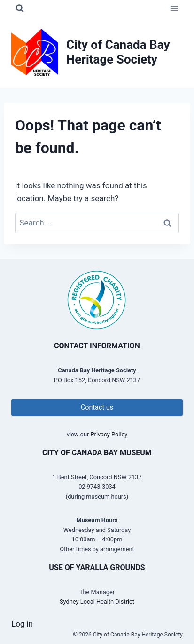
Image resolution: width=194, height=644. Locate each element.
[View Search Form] (20, 8)
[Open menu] (174, 8)
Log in (22, 624)
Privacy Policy (109, 434)
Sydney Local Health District (97, 601)
